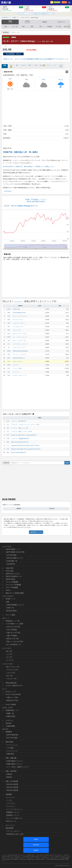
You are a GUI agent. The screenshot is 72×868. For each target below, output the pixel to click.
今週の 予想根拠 (12, 636)
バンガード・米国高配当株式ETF (20, 439)
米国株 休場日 (11, 716)
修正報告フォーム (36, 532)
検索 (67, 463)
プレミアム (57, 2)
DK (9, 341)
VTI (8, 425)
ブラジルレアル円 (12, 670)
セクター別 (15, 27)
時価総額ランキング (13, 812)
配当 (6, 27)
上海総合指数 (10, 726)
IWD (8, 442)
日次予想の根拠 (11, 555)
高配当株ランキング (27, 22)
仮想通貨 (9, 794)
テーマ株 (51, 14)
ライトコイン (11, 806)
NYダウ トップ (11, 692)
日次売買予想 (11, 564)
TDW (9, 320)
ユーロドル (10, 660)
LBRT (9, 313)
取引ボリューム (11, 821)
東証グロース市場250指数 (15, 593)
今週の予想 (10, 568)
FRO (9, 330)
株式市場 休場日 (12, 611)
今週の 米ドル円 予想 (13, 633)
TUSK (9, 375)
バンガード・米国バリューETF (20, 428)
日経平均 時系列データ (14, 576)
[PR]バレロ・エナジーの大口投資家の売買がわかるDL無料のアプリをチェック (36, 59)
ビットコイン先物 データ (14, 818)
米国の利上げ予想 (12, 700)
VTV (8, 428)
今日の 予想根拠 (12, 630)
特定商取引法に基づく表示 (15, 834)
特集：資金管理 (11, 771)
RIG (9, 327)
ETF (41, 27)
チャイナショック (12, 751)
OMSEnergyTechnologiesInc (20, 351)
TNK (9, 354)
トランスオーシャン (18, 327)
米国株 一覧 (10, 713)
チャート (49, 65)
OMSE (9, 351)
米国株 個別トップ (12, 710)
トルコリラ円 (11, 673)
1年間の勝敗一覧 (12, 561)
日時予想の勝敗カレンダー (15, 558)
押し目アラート (62, 22)
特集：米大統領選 (12, 781)
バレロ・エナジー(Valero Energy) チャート (21, 206)
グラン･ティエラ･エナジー (20, 316)
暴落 (32, 27)
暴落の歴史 (10, 742)
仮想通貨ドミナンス (13, 815)
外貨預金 (9, 774)
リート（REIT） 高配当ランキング (17, 767)
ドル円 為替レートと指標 (14, 624)
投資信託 (9, 777)
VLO (9, 361)
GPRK (9, 365)
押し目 (64, 2)
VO (8, 432)
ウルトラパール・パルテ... (20, 334)
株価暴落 (9, 732)
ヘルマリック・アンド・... (20, 348)
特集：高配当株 (11, 758)
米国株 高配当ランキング (14, 764)
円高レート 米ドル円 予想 (15, 642)
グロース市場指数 (12, 587)
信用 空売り (61, 66)
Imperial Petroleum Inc (19, 358)
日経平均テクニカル (13, 574)
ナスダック (10, 720)
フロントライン (17, 330)
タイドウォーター (18, 320)
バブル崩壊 (10, 748)
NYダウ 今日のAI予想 (13, 694)
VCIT (8, 449)
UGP (9, 334)
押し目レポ (67, 27)
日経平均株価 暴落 (12, 735)
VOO (8, 421)
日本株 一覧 (10, 608)
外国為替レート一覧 (13, 621)
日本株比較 (36, 14)
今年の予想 (10, 571)
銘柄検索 (45, 22)
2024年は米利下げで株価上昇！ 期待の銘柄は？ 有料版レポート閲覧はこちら (29, 166)
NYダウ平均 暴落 (12, 738)
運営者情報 (10, 828)
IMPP (9, 358)
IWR (8, 453)
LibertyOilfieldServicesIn (19, 313)
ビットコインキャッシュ (14, 809)
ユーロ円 (9, 654)
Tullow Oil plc (16, 309)
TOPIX (8, 590)
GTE (9, 316)
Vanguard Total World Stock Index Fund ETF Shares (25, 446)
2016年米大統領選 (12, 790)
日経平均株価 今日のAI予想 (15, 552)
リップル (9, 800)
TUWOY (9, 309)
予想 (11, 66)
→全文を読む (7, 191)
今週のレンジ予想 (12, 697)
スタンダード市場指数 (13, 585)
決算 (23, 27)
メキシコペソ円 (11, 679)
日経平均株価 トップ (13, 549)
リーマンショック (12, 745)
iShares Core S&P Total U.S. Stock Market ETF (24, 435)
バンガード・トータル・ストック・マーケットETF (25, 425)
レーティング (28, 14)
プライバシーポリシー (13, 831)
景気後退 (50, 27)
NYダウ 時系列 (11, 705)
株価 (5, 65)
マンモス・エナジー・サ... (20, 375)
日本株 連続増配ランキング (15, 605)
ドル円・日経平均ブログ (14, 686)
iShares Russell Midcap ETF (19, 453)
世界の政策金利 (11, 683)
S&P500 (8, 723)
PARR (9, 337)
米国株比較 (44, 14)
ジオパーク (16, 365)
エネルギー (6, 37)
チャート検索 (10, 615)
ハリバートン (16, 372)
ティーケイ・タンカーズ (19, 354)
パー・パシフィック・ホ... (20, 337)
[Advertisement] (36, 108)
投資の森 (6, 3)
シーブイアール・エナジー (20, 344)
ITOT (8, 435)
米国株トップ (10, 22)
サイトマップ (10, 825)
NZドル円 (9, 676)
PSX (9, 368)
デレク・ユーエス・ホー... (20, 341)
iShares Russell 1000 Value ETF (20, 442)
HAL (9, 372)
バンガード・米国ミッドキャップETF (21, 432)
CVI (9, 344)
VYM (8, 439)
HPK (9, 323)
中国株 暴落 (10, 754)
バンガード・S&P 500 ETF (18, 421)
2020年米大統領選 (12, 787)
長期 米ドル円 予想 (12, 639)
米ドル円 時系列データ (14, 645)
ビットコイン (11, 797)
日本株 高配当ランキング (14, 761)
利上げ (42, 65)
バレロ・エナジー (18, 361)
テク (55, 65)
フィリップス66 (17, 368)
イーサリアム (11, 803)
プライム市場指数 (12, 582)
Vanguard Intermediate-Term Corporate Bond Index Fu (26, 449)
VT (8, 446)
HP (9, 348)
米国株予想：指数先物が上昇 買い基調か (21, 152)
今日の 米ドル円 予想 (13, 627)
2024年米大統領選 (12, 784)
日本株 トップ (10, 599)
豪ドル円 (9, 651)
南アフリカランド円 (13, 667)
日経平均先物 (10, 579)
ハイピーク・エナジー (19, 323)
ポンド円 (9, 657)
